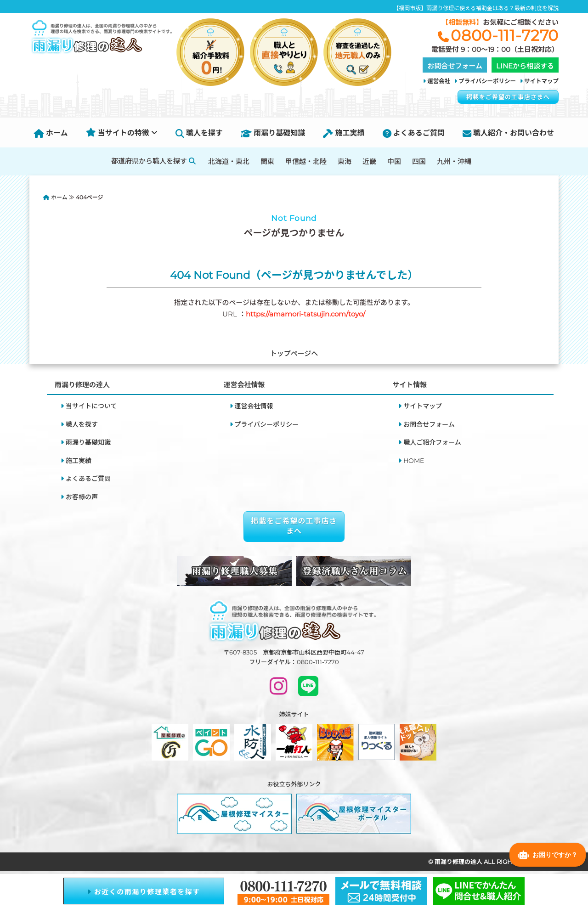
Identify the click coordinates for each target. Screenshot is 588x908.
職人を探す (199, 133)
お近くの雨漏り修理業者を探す (144, 892)
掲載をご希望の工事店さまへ (508, 97)
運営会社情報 (254, 406)
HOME (414, 461)
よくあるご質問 (414, 133)
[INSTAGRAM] (279, 690)
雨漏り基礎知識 (273, 133)
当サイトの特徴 (122, 133)
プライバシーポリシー (487, 81)
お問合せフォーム (429, 424)
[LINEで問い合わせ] (308, 690)
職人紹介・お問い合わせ (508, 133)
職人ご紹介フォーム (432, 442)
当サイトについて (91, 406)
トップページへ (294, 353)
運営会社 (439, 81)
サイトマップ (541, 81)
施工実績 (344, 133)
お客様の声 (82, 497)
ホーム (51, 133)
